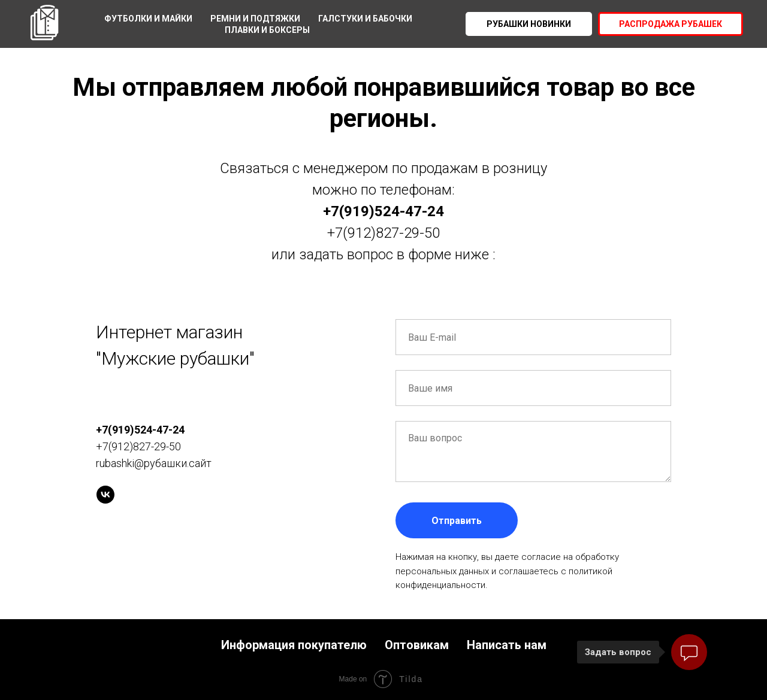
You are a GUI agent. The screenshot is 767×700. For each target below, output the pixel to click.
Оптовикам (417, 645)
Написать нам (507, 645)
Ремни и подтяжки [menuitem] (255, 19)
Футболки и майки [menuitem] (148, 19)
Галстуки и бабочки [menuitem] (365, 19)
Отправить (457, 521)
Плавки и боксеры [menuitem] (267, 30)
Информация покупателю (294, 645)
